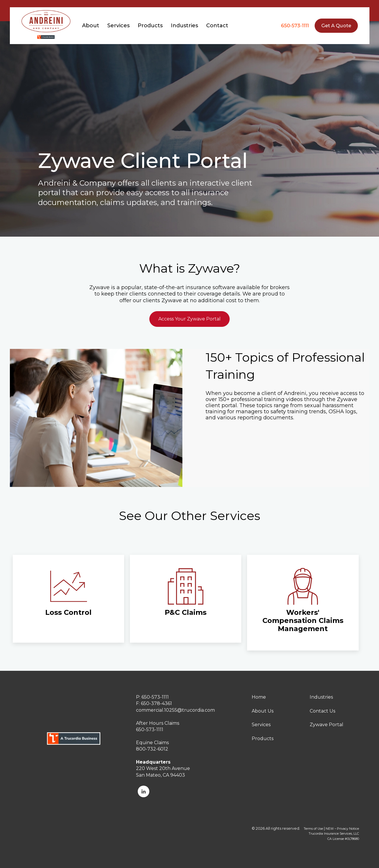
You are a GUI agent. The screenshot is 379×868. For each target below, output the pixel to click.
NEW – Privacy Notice (342, 829)
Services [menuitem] (118, 26)
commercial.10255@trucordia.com (175, 710)
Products (263, 739)
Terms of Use (313, 829)
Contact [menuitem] (217, 26)
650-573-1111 (295, 26)
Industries (321, 697)
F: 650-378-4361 (154, 703)
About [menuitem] (91, 26)
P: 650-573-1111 (152, 697)
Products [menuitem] (150, 26)
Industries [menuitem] (184, 26)
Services (261, 725)
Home (259, 697)
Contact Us (322, 711)
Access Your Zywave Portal (189, 319)
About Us (263, 711)
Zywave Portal (327, 725)
